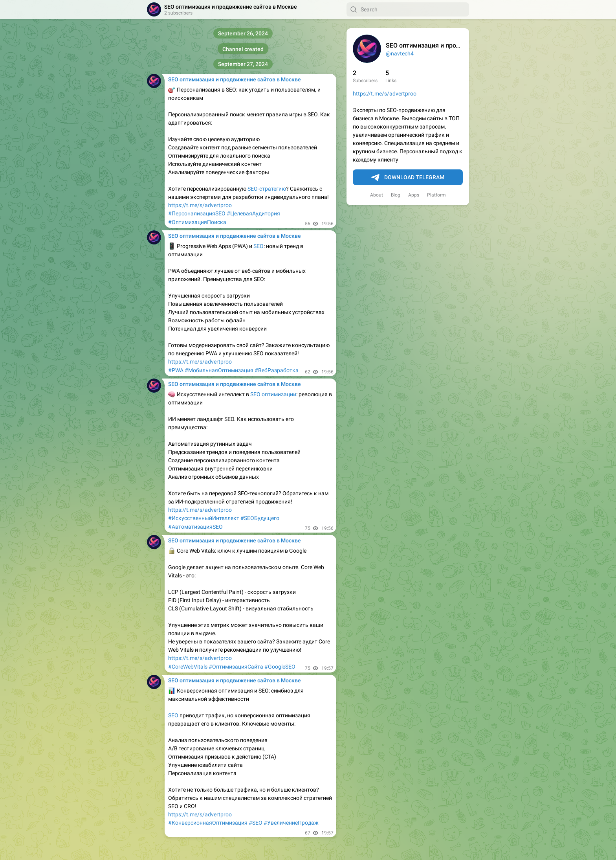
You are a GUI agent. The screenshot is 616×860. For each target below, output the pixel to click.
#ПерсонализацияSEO (197, 213)
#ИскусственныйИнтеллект (204, 518)
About (377, 195)
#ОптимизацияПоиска (197, 222)
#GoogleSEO (280, 667)
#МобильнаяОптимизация (219, 370)
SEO (258, 246)
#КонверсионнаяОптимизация (208, 823)
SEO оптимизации (273, 394)
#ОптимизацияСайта (236, 667)
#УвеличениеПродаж (291, 823)
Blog (396, 195)
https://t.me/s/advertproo (385, 94)
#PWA (176, 370)
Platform (436, 195)
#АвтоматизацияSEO (195, 527)
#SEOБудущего (260, 518)
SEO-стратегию (267, 189)
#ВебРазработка (277, 370)
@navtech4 (400, 53)
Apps (414, 195)
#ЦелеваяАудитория (253, 213)
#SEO (256, 823)
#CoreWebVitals (188, 667)
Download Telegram (408, 178)
